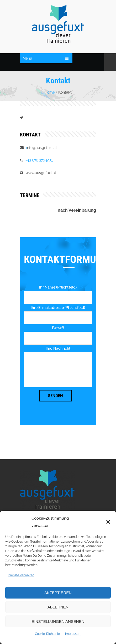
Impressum (73, 634)
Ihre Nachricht (58, 348)
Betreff (58, 328)
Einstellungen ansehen (58, 621)
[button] (108, 522)
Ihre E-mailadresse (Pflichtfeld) (58, 308)
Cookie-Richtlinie (47, 634)
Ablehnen (58, 607)
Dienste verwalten (21, 575)
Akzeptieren (58, 593)
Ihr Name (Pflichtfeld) (58, 287)
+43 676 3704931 (39, 160)
